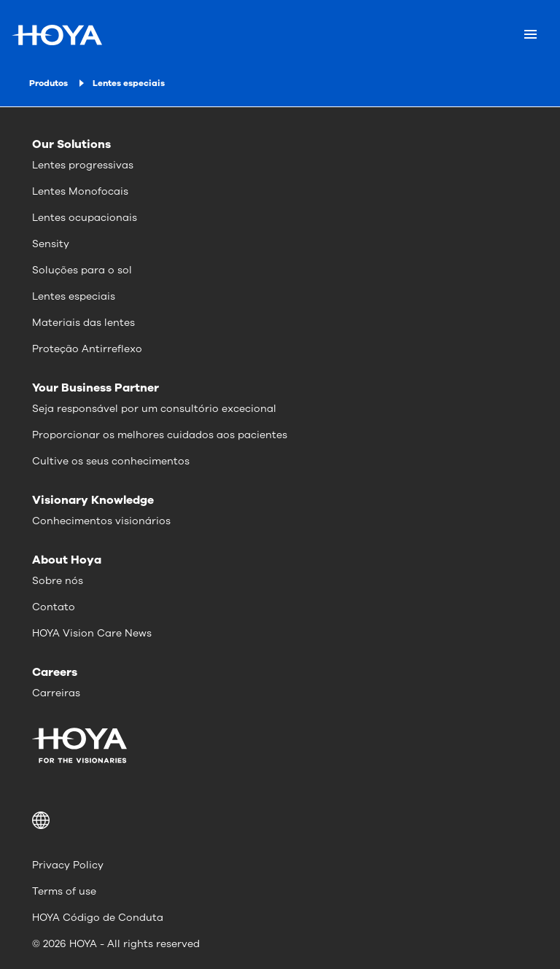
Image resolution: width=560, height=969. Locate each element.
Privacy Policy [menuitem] (68, 865)
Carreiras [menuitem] (56, 693)
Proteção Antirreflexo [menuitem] (87, 349)
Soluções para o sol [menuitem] (82, 270)
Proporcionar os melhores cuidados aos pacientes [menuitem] (160, 435)
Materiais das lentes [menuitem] (83, 323)
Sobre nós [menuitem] (58, 581)
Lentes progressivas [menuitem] (83, 165)
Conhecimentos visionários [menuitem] (101, 521)
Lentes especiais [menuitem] (74, 296)
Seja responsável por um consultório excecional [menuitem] (154, 409)
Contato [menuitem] (54, 607)
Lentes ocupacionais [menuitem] (85, 218)
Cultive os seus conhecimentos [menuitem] (111, 461)
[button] (280, 820)
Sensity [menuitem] (51, 244)
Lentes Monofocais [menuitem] (80, 191)
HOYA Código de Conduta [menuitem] (98, 918)
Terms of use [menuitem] (64, 891)
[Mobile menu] (530, 35)
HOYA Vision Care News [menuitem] (92, 633)
